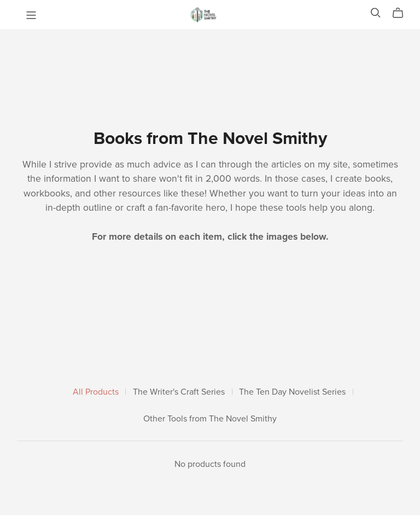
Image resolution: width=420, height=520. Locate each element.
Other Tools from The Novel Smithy (210, 419)
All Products (96, 392)
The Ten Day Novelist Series (292, 392)
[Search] (376, 13)
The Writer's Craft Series (179, 392)
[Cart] (402, 13)
